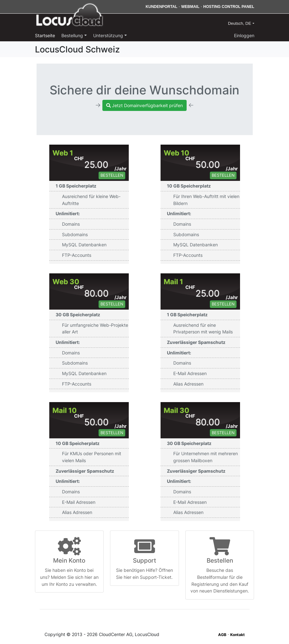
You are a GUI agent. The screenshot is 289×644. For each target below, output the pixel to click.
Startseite (45, 35)
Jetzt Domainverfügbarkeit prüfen (144, 105)
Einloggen (244, 35)
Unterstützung (109, 35)
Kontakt (237, 635)
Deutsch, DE (240, 23)
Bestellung (73, 35)
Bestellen (112, 175)
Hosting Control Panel (229, 7)
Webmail (190, 7)
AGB (222, 635)
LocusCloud (69, 15)
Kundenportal (162, 7)
